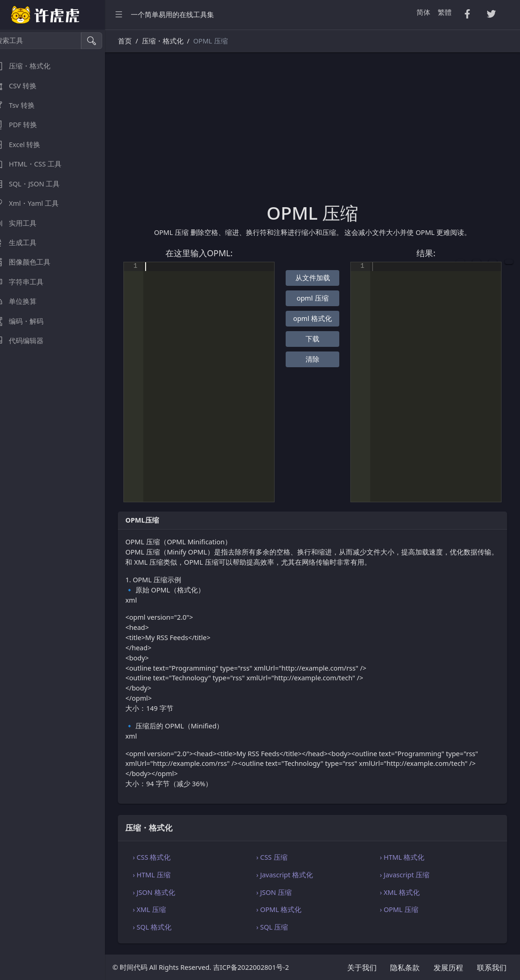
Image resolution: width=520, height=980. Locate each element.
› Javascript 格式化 (294, 875)
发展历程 (448, 968)
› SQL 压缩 (281, 927)
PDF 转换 (25, 125)
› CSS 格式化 (165, 857)
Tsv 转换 (24, 105)
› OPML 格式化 (288, 909)
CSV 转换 (25, 86)
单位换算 (25, 301)
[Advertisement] (319, 133)
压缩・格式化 (32, 66)
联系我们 (492, 968)
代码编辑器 (28, 341)
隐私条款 (405, 968)
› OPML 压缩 (403, 909)
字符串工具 (28, 282)
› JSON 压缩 (283, 892)
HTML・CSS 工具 (37, 164)
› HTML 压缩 (165, 875)
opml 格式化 (319, 318)
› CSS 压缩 (281, 857)
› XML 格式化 (404, 892)
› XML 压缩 (162, 909)
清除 (319, 359)
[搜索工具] (49, 41)
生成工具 (25, 243)
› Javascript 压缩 (409, 875)
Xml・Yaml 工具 (36, 203)
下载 (319, 339)
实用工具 (25, 223)
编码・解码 (28, 321)
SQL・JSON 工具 (37, 184)
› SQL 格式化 (165, 927)
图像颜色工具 (32, 262)
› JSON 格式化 (167, 892)
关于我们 (362, 968)
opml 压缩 (319, 298)
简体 (423, 12)
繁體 (445, 12)
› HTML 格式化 (407, 857)
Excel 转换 (27, 145)
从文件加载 (319, 277)
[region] (59, 505)
